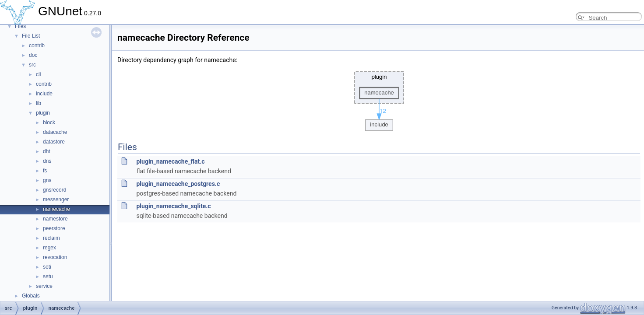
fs (45, 171)
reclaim (51, 238)
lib (39, 103)
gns (47, 180)
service (44, 286)
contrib (37, 45)
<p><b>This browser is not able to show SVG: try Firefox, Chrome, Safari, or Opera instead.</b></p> (379, 99)
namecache (56, 209)
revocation (55, 257)
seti (47, 267)
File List (31, 36)
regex (49, 248)
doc (33, 55)
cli (38, 74)
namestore (55, 219)
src (32, 65)
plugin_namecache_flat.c (170, 161)
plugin (43, 113)
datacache (55, 132)
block (49, 122)
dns (47, 161)
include (44, 94)
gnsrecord (55, 190)
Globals (31, 296)
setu (48, 276)
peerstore (54, 228)
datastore (54, 142)
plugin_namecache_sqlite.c (173, 206)
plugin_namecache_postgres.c (178, 184)
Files (20, 26)
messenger (56, 199)
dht (47, 151)
